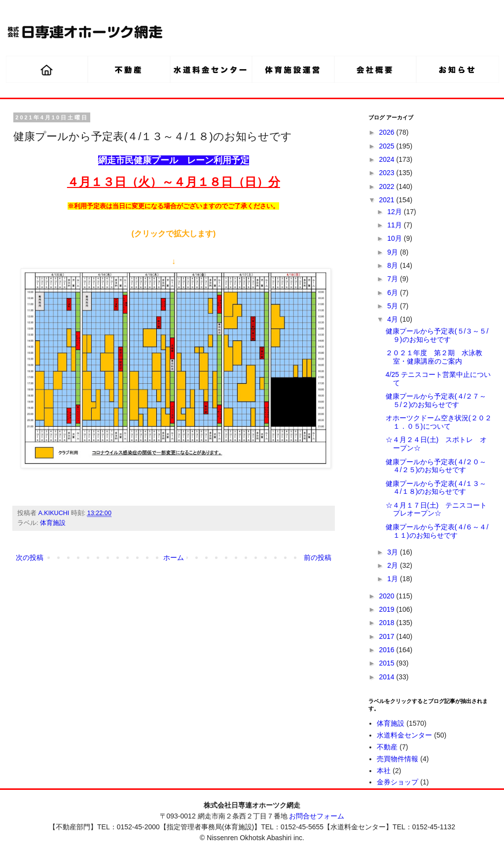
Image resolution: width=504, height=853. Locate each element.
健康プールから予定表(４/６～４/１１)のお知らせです (437, 531)
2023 (388, 173)
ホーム (174, 557)
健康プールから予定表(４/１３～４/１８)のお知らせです (436, 488)
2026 (388, 132)
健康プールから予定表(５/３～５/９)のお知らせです (437, 335)
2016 (388, 650)
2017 (388, 636)
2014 (388, 677)
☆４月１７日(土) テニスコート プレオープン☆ (440, 509)
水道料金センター (404, 735)
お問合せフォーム (317, 816)
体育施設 (53, 523)
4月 (394, 319)
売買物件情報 (397, 759)
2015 (388, 663)
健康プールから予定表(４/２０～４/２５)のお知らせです (436, 466)
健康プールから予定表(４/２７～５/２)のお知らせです (436, 400)
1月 (394, 579)
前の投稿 (318, 557)
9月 (394, 252)
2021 (388, 200)
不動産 (387, 747)
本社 (384, 771)
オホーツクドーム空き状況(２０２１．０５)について (439, 422)
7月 (394, 279)
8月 (394, 265)
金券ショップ (397, 782)
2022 (388, 186)
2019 (388, 609)
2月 (394, 565)
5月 (394, 306)
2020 (388, 596)
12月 (395, 212)
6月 (394, 293)
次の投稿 (30, 557)
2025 (388, 146)
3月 (394, 552)
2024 (388, 159)
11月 (395, 225)
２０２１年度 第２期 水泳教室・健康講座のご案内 (434, 357)
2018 (388, 623)
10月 (395, 238)
